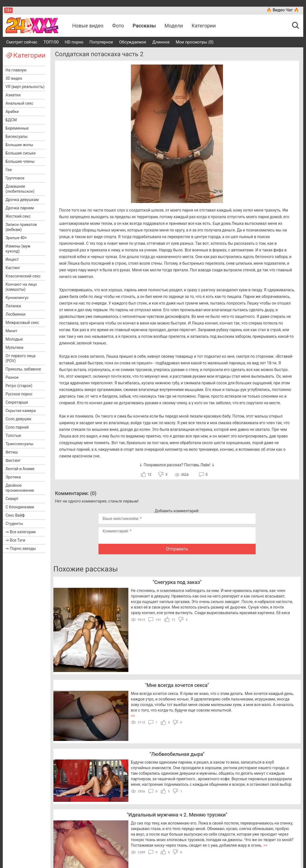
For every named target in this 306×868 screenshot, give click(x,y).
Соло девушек (18, 419)
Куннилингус (17, 298)
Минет (11, 331)
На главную (16, 70)
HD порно (74, 42)
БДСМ (11, 120)
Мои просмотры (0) (195, 42)
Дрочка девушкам (22, 200)
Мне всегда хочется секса (177, 685)
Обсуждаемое (133, 42)
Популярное (101, 42)
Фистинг (13, 460)
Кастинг (13, 268)
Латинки (13, 306)
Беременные (17, 128)
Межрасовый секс (22, 323)
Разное (12, 377)
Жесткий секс (18, 216)
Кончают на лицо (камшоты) (21, 287)
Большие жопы (19, 145)
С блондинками (20, 507)
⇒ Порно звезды (21, 548)
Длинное (161, 42)
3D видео (14, 78)
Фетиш (12, 452)
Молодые (14, 339)
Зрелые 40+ (16, 238)
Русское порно (19, 394)
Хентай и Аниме (20, 469)
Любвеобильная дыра (177, 754)
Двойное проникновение (20, 488)
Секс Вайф (15, 515)
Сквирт (12, 499)
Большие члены (20, 161)
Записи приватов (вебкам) (21, 227)
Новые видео (88, 26)
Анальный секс (20, 103)
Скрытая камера (21, 411)
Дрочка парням (20, 208)
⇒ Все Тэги (15, 540)
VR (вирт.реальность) (25, 87)
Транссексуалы (20, 444)
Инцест (12, 259)
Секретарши (17, 402)
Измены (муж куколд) (18, 249)
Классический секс (23, 276)
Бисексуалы (17, 136)
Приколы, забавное (23, 369)
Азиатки (13, 95)
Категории (204, 26)
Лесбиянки (15, 314)
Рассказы (144, 26)
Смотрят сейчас (22, 42)
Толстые (13, 436)
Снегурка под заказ (177, 582)
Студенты (14, 524)
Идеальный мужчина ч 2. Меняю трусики (177, 815)
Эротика (13, 477)
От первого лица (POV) (20, 358)
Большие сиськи (21, 153)
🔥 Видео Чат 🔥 (283, 10)
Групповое (15, 178)
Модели (174, 26)
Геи (9, 170)
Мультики (14, 347)
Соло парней (17, 427)
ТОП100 (51, 42)
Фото (118, 26)
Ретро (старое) (19, 386)
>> (133, 716)
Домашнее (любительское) (20, 189)
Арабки (12, 112)
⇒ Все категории (21, 532)
